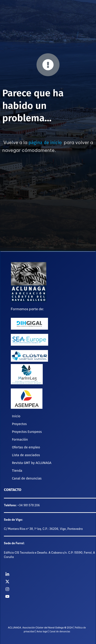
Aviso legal (42, 632)
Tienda (17, 471)
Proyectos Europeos (27, 432)
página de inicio (45, 143)
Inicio (16, 416)
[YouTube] (48, 596)
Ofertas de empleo (26, 447)
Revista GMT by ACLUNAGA (32, 463)
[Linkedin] (48, 574)
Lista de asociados (26, 455)
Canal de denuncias (27, 478)
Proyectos (19, 424)
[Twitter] (48, 582)
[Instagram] (48, 589)
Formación (20, 439)
